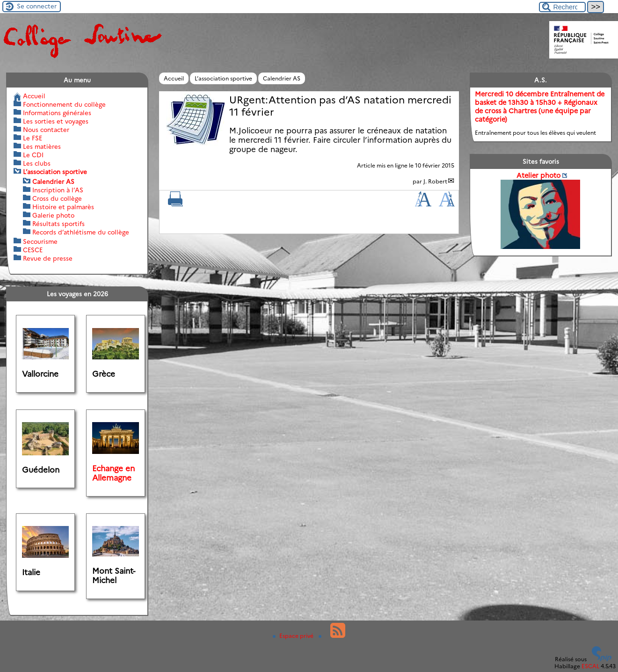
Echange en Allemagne (113, 473)
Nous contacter (46, 130)
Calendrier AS (282, 78)
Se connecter (37, 6)
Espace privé (294, 636)
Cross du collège (57, 198)
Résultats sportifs (58, 224)
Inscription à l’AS (58, 190)
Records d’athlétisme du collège (81, 232)
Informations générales (57, 113)
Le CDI (33, 155)
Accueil (174, 78)
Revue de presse (48, 258)
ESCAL (590, 666)
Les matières (42, 146)
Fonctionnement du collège (64, 104)
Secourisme (40, 241)
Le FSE (33, 138)
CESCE (33, 250)
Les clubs (37, 163)
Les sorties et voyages (56, 121)
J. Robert (435, 181)
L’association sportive (223, 78)
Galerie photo (53, 215)
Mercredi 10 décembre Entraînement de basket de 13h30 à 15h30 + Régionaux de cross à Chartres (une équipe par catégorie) (540, 107)
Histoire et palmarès (63, 207)
